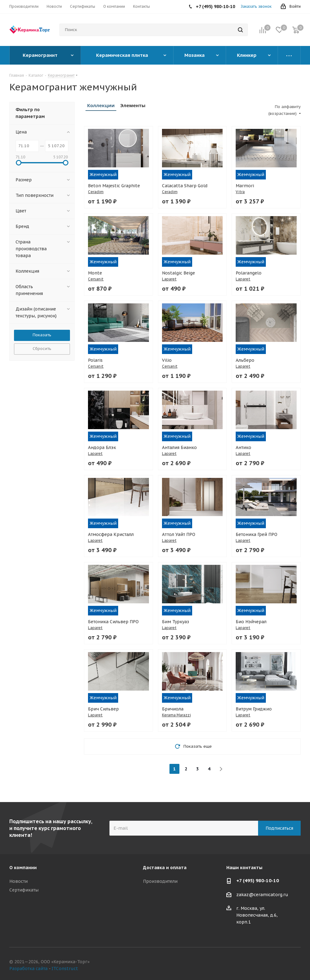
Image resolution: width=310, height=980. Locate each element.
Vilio (167, 360)
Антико (243, 447)
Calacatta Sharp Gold (185, 186)
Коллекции (101, 105)
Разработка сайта (28, 969)
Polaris (95, 360)
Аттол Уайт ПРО (179, 534)
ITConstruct (65, 969)
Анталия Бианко (179, 447)
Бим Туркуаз (176, 622)
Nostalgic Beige (178, 273)
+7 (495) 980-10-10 (258, 880)
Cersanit (96, 279)
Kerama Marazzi (176, 715)
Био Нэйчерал (251, 622)
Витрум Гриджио (254, 709)
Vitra (240, 192)
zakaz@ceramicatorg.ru (262, 895)
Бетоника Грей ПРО (257, 534)
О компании (23, 868)
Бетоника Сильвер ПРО (113, 622)
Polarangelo (249, 273)
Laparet (169, 279)
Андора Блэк (102, 447)
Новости (19, 881)
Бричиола (173, 709)
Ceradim (96, 192)
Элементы (133, 105)
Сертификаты (24, 890)
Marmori (245, 186)
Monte (95, 273)
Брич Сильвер (103, 709)
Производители (160, 881)
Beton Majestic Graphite (114, 186)
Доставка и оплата (165, 868)
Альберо (245, 360)
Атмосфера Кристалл (111, 534)
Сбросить (42, 349)
